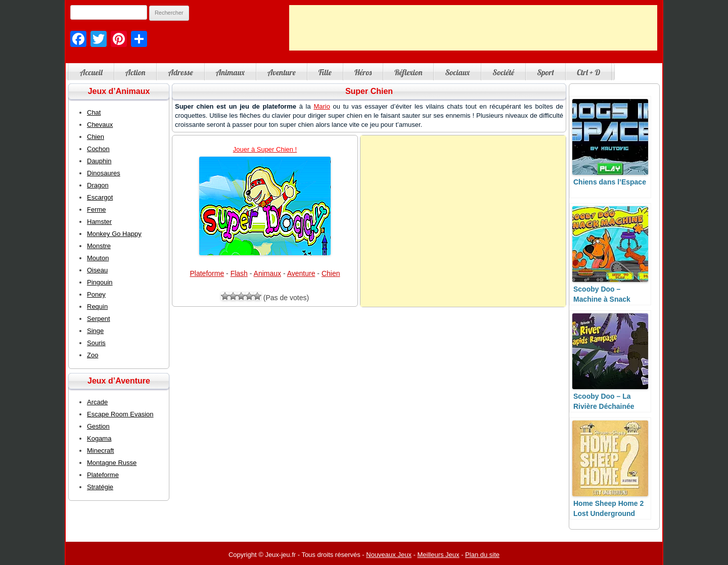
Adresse (180, 72)
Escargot (100, 197)
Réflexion (408, 72)
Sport (545, 72)
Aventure (282, 72)
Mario (322, 106)
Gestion (98, 426)
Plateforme (207, 273)
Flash (239, 273)
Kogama (99, 438)
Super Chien (369, 91)
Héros (363, 72)
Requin (97, 307)
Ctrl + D (588, 72)
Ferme (97, 209)
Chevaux (100, 125)
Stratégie (100, 487)
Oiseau (97, 270)
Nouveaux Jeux (389, 555)
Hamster (99, 222)
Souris (96, 343)
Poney (96, 294)
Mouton (98, 258)
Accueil (91, 72)
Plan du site (482, 555)
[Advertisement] (473, 28)
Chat (94, 112)
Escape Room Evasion (120, 414)
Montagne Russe (112, 463)
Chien (331, 273)
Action (135, 72)
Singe (95, 331)
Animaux (230, 72)
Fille (325, 72)
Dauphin (99, 161)
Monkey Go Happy (114, 234)
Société (503, 72)
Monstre (99, 246)
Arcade (97, 402)
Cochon (98, 149)
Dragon (98, 185)
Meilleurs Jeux (438, 555)
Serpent (99, 319)
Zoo (93, 355)
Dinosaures (104, 173)
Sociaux (457, 72)
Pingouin (100, 282)
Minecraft (100, 451)
